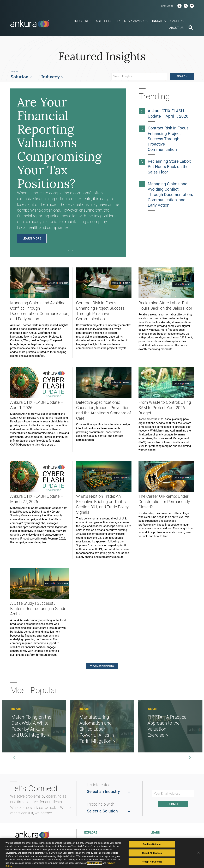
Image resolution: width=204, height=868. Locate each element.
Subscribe (167, 6)
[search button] (191, 28)
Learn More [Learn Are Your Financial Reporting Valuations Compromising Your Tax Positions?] (32, 238)
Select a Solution (109, 811)
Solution (22, 77)
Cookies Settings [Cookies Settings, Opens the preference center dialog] (152, 844)
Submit (173, 804)
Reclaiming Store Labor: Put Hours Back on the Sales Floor (169, 167)
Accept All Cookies (152, 862)
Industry (53, 77)
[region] (102, 853)
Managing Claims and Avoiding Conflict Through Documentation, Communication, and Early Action (170, 195)
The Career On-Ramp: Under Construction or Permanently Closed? (164, 502)
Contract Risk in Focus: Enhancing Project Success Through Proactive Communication (169, 139)
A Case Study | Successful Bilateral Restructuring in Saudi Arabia (38, 609)
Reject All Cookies (152, 853)
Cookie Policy (95, 863)
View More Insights (102, 666)
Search (182, 76)
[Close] (199, 853)
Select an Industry (109, 791)
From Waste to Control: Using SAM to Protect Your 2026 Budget (165, 408)
